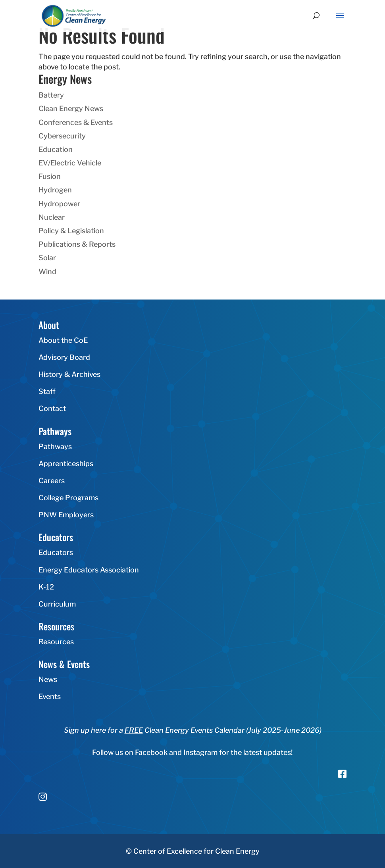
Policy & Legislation (71, 231)
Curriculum (57, 604)
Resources (56, 642)
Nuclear (52, 217)
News (48, 679)
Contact (52, 408)
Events (50, 696)
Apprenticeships (66, 464)
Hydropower (59, 204)
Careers (52, 481)
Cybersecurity (62, 136)
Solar (47, 258)
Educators (56, 552)
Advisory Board (64, 357)
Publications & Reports (77, 244)
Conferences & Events (76, 122)
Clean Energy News (71, 108)
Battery (51, 95)
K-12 (46, 587)
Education (56, 149)
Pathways (55, 446)
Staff (47, 391)
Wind (47, 272)
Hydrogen (55, 190)
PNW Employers (66, 515)
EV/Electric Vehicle (70, 163)
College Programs (68, 498)
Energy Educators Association (89, 570)
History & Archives (69, 374)
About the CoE (63, 340)
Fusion (50, 176)
